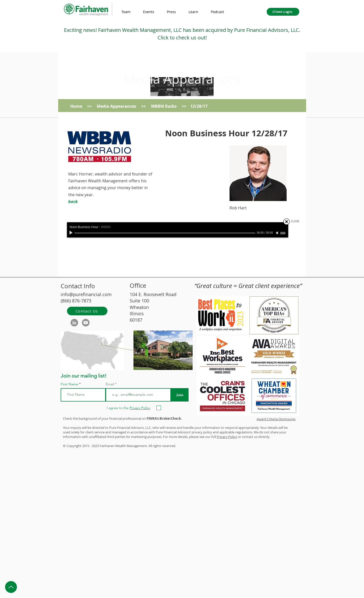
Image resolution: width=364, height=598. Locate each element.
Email (110, 384)
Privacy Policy (227, 437)
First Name (69, 384)
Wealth (121, 446)
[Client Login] (283, 12)
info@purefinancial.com (86, 294)
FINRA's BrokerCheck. (164, 418)
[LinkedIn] (74, 323)
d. (175, 446)
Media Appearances (182, 79)
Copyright (74, 446)
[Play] (72, 233)
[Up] (11, 587)
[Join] (180, 395)
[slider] (283, 233)
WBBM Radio (164, 106)
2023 (95, 446)
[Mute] (278, 233)
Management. (137, 446)
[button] (193, 12)
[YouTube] (86, 323)
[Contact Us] (87, 311)
